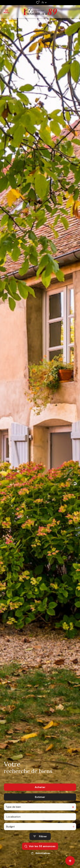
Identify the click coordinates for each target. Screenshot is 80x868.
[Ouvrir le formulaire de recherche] (40, 845)
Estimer (40, 806)
